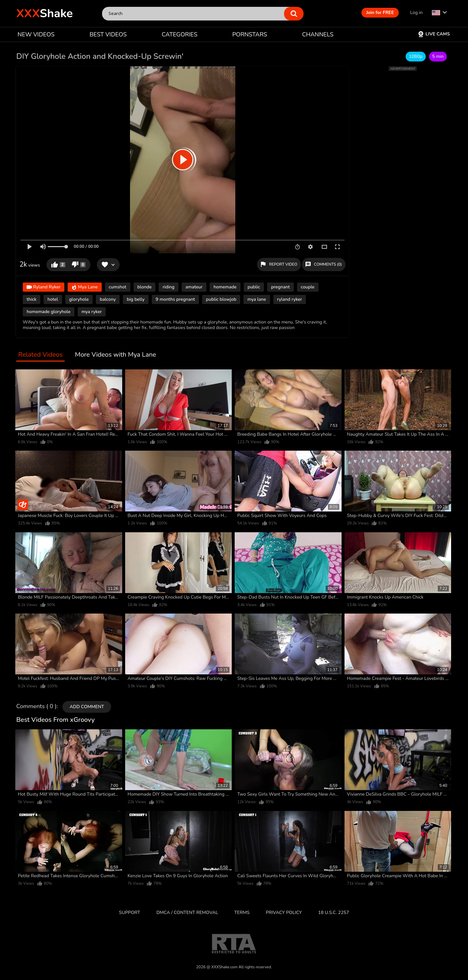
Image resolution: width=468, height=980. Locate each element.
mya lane (257, 299)
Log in (416, 13)
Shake (45, 13)
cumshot (118, 287)
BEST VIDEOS (108, 34)
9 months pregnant (175, 299)
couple (308, 287)
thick (32, 299)
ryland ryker (290, 299)
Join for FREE (380, 13)
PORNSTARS (250, 34)
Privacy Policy (284, 913)
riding (168, 287)
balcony (108, 299)
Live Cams (434, 34)
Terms (242, 913)
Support (130, 913)
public (254, 287)
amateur (194, 287)
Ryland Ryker (44, 288)
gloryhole (79, 299)
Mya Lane (85, 288)
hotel (53, 299)
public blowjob (221, 299)
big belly (136, 299)
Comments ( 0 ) (36, 707)
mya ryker (92, 312)
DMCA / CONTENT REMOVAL (187, 913)
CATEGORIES (180, 34)
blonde (145, 287)
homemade (225, 287)
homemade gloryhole (49, 312)
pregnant (280, 287)
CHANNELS (318, 34)
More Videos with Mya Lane (116, 355)
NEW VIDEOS (36, 34)
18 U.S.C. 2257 (334, 913)
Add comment (87, 707)
